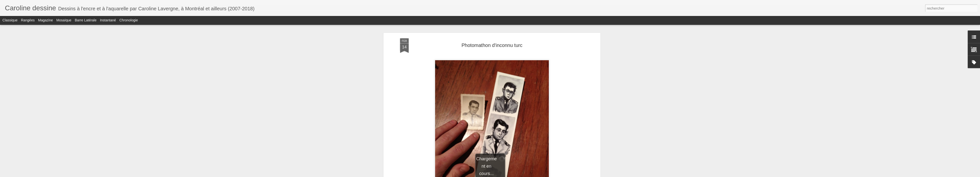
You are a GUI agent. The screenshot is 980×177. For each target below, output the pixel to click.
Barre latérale (86, 20)
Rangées (28, 20)
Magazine (45, 20)
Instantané (108, 20)
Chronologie (129, 20)
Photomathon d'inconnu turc (492, 45)
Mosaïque (64, 20)
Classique (10, 20)
